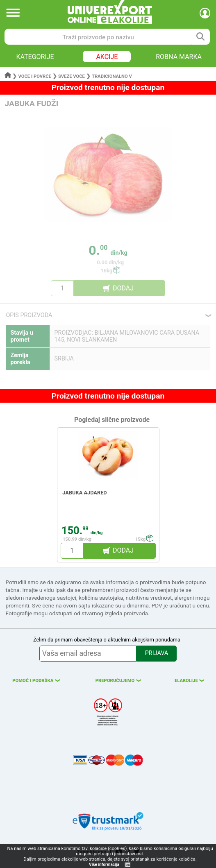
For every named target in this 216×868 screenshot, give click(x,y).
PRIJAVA (157, 653)
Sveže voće (72, 76)
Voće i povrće (35, 76)
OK (128, 865)
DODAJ (123, 288)
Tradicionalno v (112, 76)
